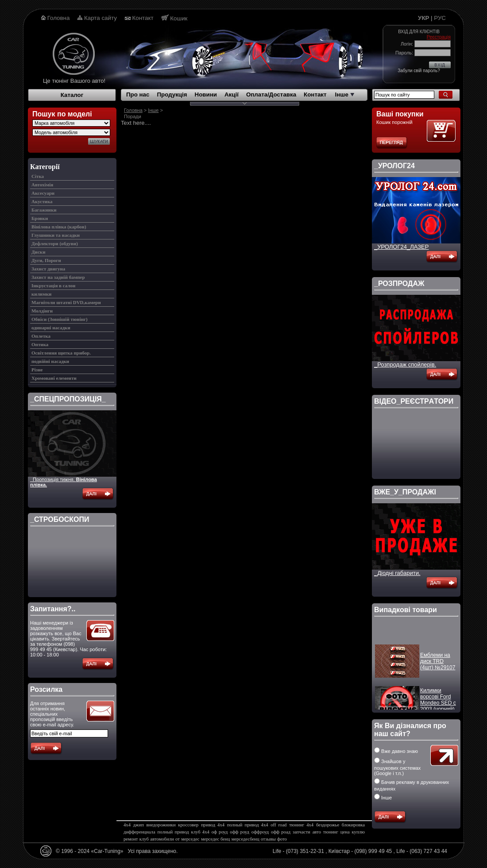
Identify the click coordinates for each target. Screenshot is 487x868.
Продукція (172, 95)
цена (345, 832)
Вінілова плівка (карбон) (59, 227)
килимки (41, 294)
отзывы (268, 839)
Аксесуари (43, 193)
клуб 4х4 (200, 832)
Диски (38, 252)
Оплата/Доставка (271, 95)
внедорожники (161, 825)
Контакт (143, 18)
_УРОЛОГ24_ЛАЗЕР (401, 247)
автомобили (162, 839)
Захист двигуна (48, 269)
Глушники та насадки (56, 235)
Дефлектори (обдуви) (55, 243)
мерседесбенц (245, 839)
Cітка (38, 176)
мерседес (190, 839)
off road (278, 825)
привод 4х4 (213, 825)
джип (139, 825)
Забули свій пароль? (419, 71)
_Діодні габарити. (397, 573)
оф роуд (220, 832)
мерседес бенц (215, 839)
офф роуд (240, 832)
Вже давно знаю (396, 751)
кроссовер (188, 825)
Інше (345, 95)
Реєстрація (439, 37)
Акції (232, 95)
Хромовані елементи (54, 378)
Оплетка (41, 336)
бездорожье (328, 825)
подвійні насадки (50, 361)
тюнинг (331, 832)
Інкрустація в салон (53, 285)
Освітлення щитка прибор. (61, 353)
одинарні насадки (51, 328)
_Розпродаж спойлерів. (405, 365)
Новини (206, 95)
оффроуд (260, 832)
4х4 (127, 825)
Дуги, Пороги (46, 260)
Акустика (42, 201)
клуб (144, 839)
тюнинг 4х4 (301, 825)
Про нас (138, 95)
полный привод (173, 832)
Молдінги (42, 311)
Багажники (44, 210)
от (178, 839)
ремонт (131, 839)
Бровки (40, 218)
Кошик (179, 18)
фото (282, 839)
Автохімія (42, 185)
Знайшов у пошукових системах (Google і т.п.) (397, 767)
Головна (59, 18)
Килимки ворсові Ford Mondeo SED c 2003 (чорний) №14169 (438, 706)
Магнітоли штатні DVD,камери (66, 302)
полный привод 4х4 (248, 825)
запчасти (301, 832)
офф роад (281, 832)
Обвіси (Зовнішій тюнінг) (60, 319)
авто (317, 832)
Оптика (40, 344)
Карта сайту (100, 18)
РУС (440, 18)
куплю (358, 832)
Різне (37, 370)
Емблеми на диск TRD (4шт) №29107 (438, 664)
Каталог (72, 95)
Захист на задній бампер (58, 277)
